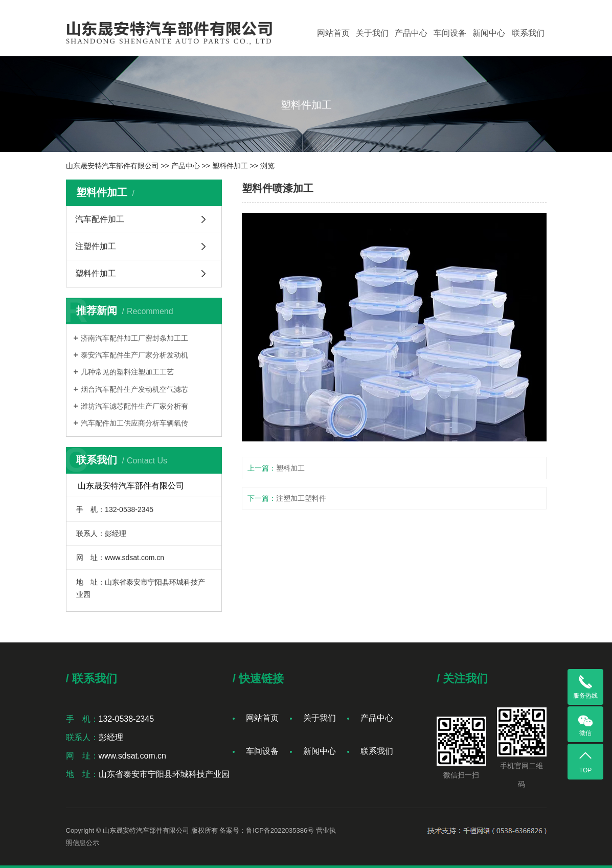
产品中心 (411, 33)
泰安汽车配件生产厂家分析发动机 (134, 355)
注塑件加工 (96, 246)
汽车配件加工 (100, 219)
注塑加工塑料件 (301, 498)
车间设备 (450, 33)
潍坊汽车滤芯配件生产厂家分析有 (134, 406)
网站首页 (333, 33)
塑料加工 (290, 468)
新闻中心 (489, 33)
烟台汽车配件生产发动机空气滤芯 (134, 389)
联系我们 (528, 33)
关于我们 (372, 33)
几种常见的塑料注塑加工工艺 (127, 372)
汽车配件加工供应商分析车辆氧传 (134, 423)
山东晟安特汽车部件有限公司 (112, 166)
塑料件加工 (230, 166)
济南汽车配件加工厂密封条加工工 (134, 338)
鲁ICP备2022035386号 (280, 830)
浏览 (267, 166)
